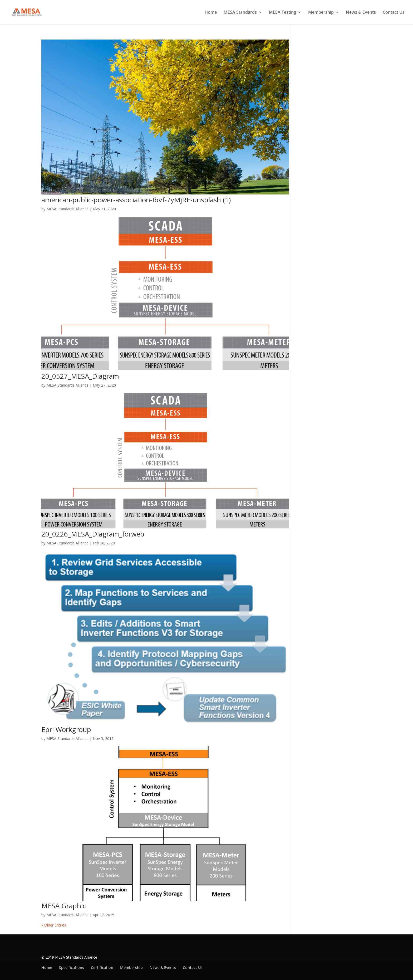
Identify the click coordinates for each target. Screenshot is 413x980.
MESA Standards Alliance (67, 209)
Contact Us (394, 13)
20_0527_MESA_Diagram (80, 376)
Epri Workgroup (66, 729)
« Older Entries (54, 925)
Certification (102, 967)
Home (211, 13)
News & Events (361, 13)
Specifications (72, 967)
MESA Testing (282, 13)
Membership (321, 13)
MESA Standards (240, 13)
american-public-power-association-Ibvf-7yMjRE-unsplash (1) (136, 200)
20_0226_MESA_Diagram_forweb (93, 534)
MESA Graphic (64, 906)
